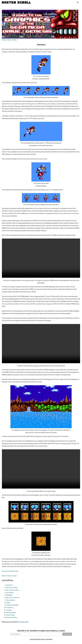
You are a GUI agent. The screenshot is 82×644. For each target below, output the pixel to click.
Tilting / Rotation (11, 600)
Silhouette (9, 610)
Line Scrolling (10, 593)
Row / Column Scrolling (13, 590)
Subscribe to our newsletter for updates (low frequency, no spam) (41, 631)
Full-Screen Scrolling (12, 588)
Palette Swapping (11, 612)
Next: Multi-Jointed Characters (11, 571)
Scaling (8, 603)
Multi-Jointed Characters (13, 598)
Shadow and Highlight (12, 605)
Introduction (10, 585)
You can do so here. (24, 622)
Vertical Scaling (11, 615)
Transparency (10, 607)
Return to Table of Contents (10, 40)
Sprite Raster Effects (12, 617)
